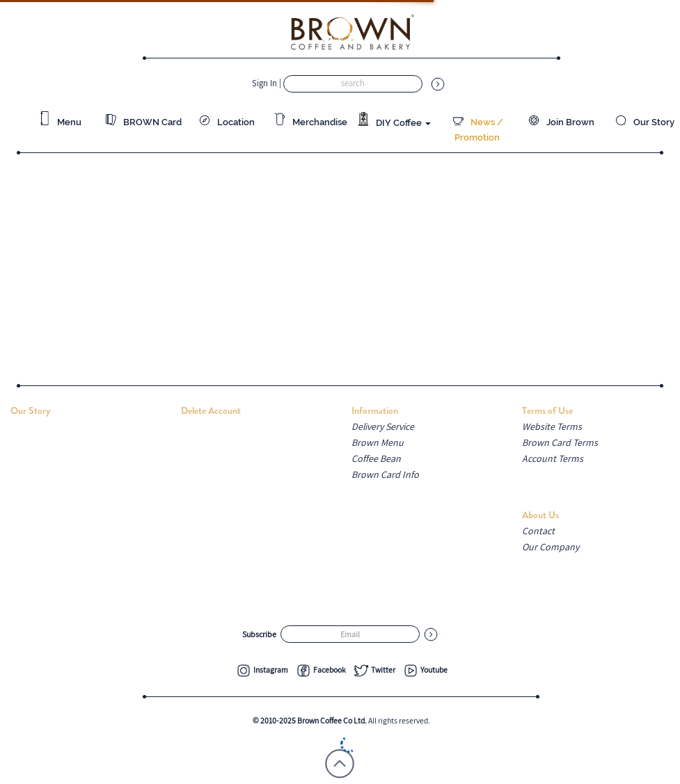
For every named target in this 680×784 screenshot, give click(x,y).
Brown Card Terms (560, 442)
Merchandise (310, 122)
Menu (60, 122)
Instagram (262, 670)
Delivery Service (383, 426)
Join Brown (561, 122)
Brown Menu (378, 442)
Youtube (425, 670)
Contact (538, 531)
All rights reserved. (341, 720)
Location (226, 122)
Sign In (266, 83)
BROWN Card (143, 122)
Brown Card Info (385, 474)
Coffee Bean (376, 458)
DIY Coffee (394, 120)
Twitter (374, 670)
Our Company (551, 547)
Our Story (644, 122)
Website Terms (552, 426)
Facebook (321, 670)
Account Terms (553, 458)
